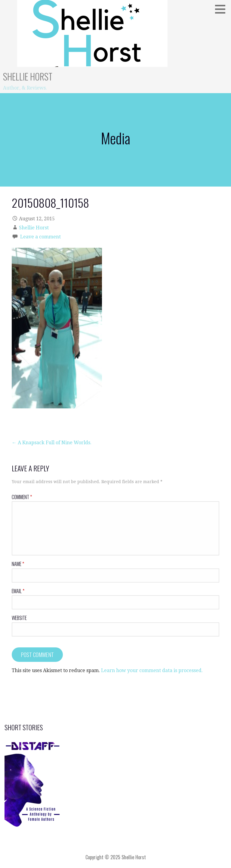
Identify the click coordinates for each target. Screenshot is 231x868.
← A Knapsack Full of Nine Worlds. (52, 443)
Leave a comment (40, 237)
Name (18, 564)
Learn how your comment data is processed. (152, 670)
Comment (22, 497)
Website (19, 618)
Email (18, 591)
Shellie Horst (28, 76)
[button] (222, 9)
